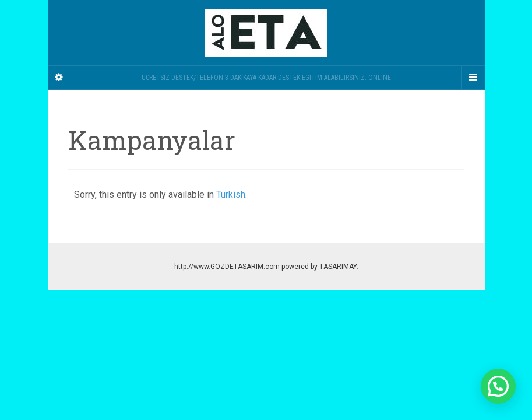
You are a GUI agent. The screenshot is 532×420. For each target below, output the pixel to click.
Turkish (231, 195)
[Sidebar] (59, 78)
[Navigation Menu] (473, 78)
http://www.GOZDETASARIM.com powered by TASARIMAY (265, 267)
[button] (498, 386)
